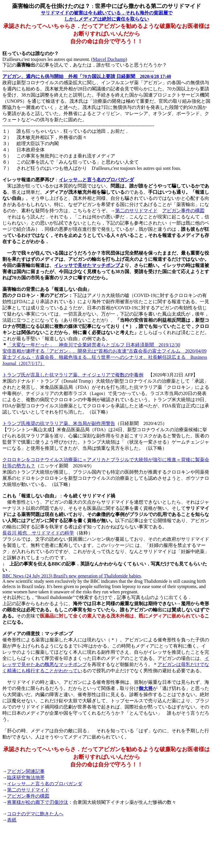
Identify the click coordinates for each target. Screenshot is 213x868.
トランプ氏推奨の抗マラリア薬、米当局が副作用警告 (59, 423)
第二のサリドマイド (136, 211)
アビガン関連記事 (26, 771)
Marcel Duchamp (109, 59)
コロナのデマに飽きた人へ (35, 814)
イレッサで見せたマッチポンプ (87, 265)
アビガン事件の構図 (183, 211)
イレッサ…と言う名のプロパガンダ (96, 180)
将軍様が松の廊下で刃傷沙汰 (38, 802)
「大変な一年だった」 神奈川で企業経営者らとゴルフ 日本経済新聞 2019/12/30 (94, 345)
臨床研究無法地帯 (26, 777)
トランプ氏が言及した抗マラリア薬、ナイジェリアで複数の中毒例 (73, 375)
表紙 (12, 820)
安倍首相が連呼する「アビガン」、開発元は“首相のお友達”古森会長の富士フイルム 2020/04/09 (104, 351)
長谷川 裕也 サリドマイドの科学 (38, 533)
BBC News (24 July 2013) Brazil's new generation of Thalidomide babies (72, 576)
